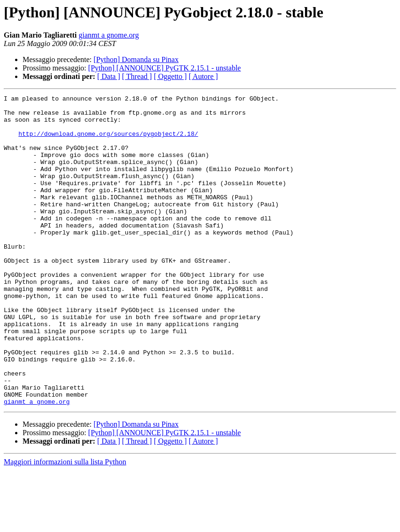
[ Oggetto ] (170, 76)
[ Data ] (109, 76)
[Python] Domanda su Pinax (136, 59)
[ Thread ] (137, 76)
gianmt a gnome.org (109, 35)
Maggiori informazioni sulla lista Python (65, 524)
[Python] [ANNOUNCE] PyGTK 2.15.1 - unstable (165, 68)
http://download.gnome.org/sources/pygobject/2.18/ (108, 142)
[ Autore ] (203, 76)
